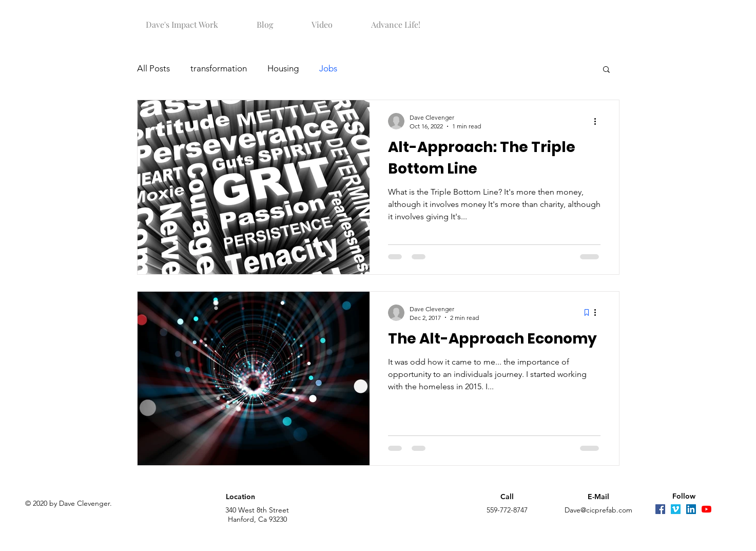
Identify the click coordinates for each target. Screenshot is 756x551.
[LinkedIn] (691, 509)
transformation (219, 68)
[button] (182, 20)
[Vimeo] (676, 509)
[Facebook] (660, 509)
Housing (283, 68)
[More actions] (599, 121)
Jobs (328, 68)
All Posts (153, 68)
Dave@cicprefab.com (598, 510)
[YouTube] (706, 509)
